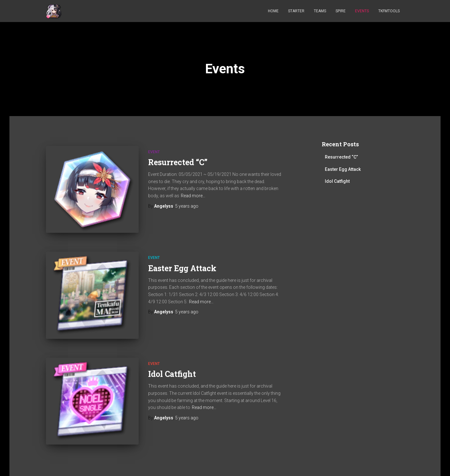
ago (187, 206)
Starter (296, 11)
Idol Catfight (172, 374)
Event (154, 152)
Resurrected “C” (178, 162)
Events (362, 11)
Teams (320, 11)
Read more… (193, 196)
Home (273, 11)
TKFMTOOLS (389, 11)
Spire (341, 11)
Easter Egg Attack (182, 268)
